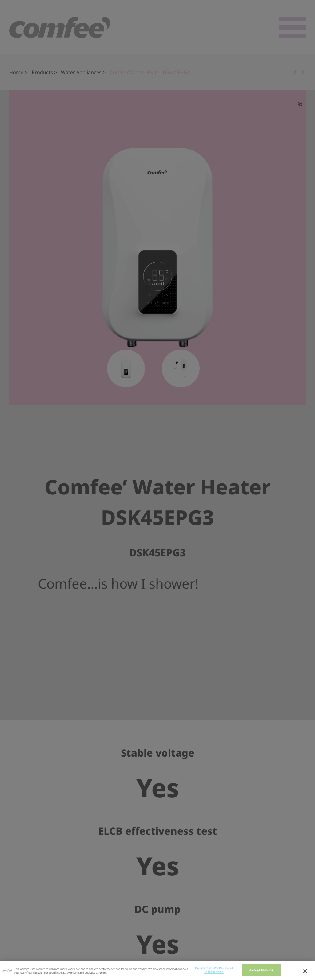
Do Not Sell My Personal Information (214, 971)
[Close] (305, 972)
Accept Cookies (261, 971)
